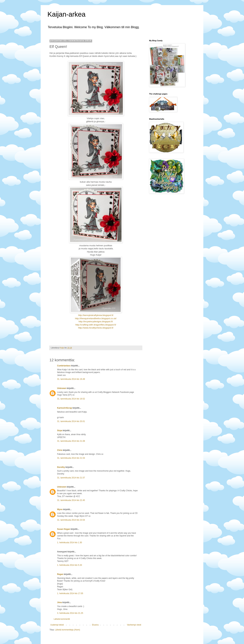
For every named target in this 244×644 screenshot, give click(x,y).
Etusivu (95, 625)
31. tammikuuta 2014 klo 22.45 (71, 500)
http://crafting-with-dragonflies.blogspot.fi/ (96, 325)
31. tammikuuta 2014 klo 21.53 (71, 458)
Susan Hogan (64, 529)
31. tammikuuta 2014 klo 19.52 (71, 399)
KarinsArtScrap (65, 408)
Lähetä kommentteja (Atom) (67, 630)
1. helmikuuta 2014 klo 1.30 (70, 543)
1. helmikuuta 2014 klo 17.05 (70, 593)
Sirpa (60, 431)
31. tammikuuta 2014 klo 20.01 (71, 421)
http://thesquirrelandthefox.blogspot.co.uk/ (96, 318)
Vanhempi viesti (134, 625)
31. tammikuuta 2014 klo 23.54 (71, 520)
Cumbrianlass (64, 366)
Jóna (59, 602)
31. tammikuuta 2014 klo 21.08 (71, 441)
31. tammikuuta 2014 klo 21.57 (71, 478)
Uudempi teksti (57, 625)
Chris (60, 450)
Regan (60, 574)
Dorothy (61, 467)
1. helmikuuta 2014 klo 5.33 (70, 565)
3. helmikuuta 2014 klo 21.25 (70, 613)
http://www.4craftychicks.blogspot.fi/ (96, 328)
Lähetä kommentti (62, 619)
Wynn (60, 509)
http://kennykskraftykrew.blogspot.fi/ (96, 315)
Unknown (62, 388)
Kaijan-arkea (67, 14)
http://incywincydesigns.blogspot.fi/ (96, 321)
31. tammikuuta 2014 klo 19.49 (71, 379)
